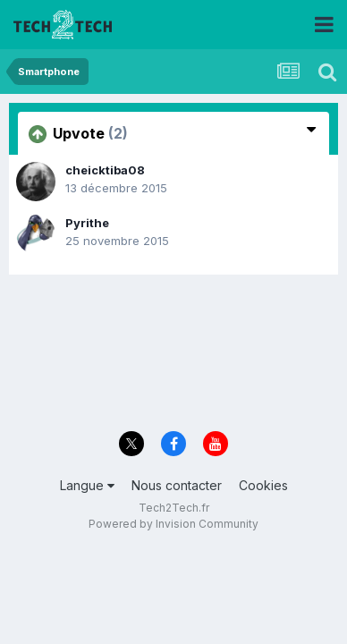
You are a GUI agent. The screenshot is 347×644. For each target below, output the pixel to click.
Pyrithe (87, 223)
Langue (87, 485)
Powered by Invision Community (173, 524)
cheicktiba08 (105, 170)
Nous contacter (177, 485)
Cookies (263, 485)
